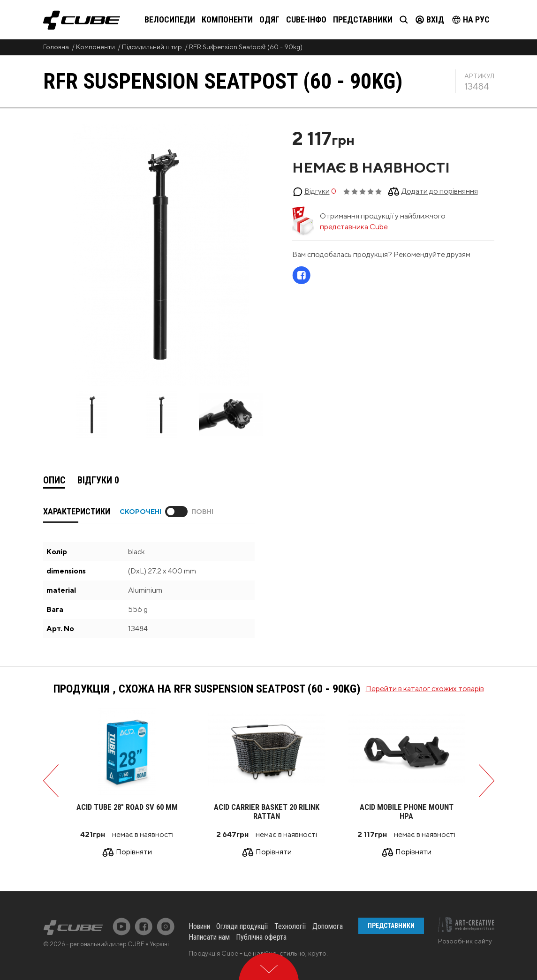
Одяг (269, 19)
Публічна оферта (261, 937)
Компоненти (227, 19)
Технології (290, 926)
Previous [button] (46, 416)
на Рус (471, 19)
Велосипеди (170, 19)
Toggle (176, 512)
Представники (363, 19)
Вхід (430, 19)
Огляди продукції (242, 926)
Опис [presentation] (54, 480)
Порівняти (134, 852)
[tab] (54, 480)
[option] (92, 416)
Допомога (328, 926)
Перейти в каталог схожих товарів (425, 689)
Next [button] (276, 416)
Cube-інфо (306, 19)
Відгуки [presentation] (98, 480)
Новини (199, 926)
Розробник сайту (465, 941)
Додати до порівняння (440, 191)
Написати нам (209, 937)
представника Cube (354, 227)
